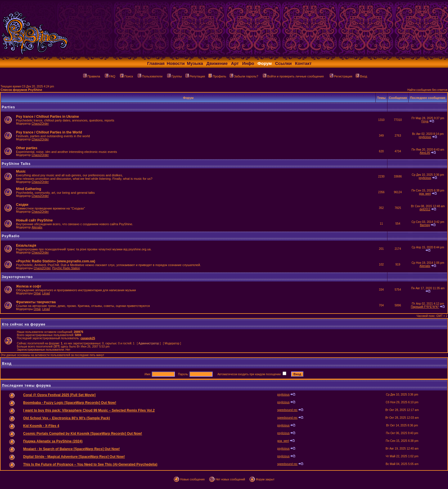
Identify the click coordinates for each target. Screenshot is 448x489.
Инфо (248, 63)
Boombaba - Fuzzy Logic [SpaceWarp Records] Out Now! (70, 403)
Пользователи (150, 76)
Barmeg (425, 225)
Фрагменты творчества (36, 302)
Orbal (37, 293)
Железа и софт (29, 286)
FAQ (110, 76)
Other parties (27, 148)
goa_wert (425, 194)
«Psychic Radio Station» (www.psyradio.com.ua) (56, 261)
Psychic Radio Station (66, 268)
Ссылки (283, 63)
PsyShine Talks (16, 164)
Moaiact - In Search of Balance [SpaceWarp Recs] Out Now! (71, 449)
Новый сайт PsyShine (34, 220)
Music (21, 171)
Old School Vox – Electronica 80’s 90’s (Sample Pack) (67, 418)
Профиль (217, 76)
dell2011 (425, 209)
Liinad (46, 293)
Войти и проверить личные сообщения (293, 76)
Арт (235, 63)
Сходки (22, 205)
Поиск (126, 76)
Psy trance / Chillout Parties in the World (49, 132)
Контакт (303, 63)
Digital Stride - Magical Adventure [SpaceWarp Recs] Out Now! (74, 457)
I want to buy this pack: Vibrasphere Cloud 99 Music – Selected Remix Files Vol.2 (89, 410)
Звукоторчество (17, 277)
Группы (175, 76)
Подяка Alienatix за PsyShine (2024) (53, 441)
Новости (176, 63)
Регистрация (341, 76)
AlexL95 (425, 153)
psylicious (425, 137)
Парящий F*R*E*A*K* (425, 307)
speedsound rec (287, 410)
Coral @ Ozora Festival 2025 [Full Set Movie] (59, 395)
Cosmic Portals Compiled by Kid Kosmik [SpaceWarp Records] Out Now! (83, 434)
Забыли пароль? (244, 76)
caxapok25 (88, 338)
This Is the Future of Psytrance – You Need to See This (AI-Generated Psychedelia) (90, 464)
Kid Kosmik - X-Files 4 (41, 426)
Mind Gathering (29, 189)
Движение (217, 63)
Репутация (195, 76)
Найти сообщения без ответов (427, 90)
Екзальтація (26, 246)
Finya (425, 121)
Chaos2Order (40, 124)
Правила (92, 76)
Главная (156, 63)
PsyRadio (11, 236)
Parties (8, 107)
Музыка (195, 63)
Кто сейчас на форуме (24, 324)
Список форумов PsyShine (21, 90)
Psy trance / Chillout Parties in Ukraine (47, 117)
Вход (361, 76)
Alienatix (37, 227)
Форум (265, 63)
